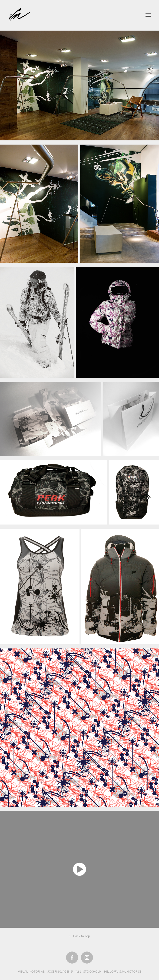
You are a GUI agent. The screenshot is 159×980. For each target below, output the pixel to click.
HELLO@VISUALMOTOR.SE (123, 971)
